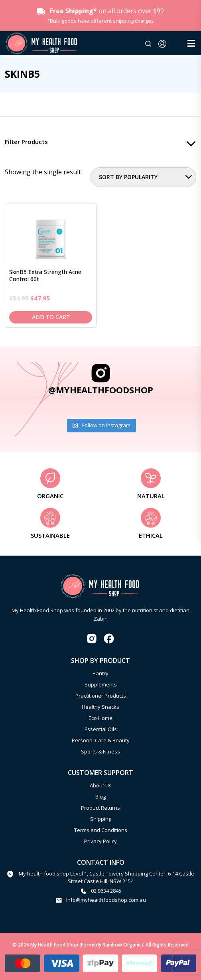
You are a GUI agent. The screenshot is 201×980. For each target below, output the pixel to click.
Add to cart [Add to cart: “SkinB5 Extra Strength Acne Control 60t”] (51, 317)
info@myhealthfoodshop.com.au (106, 900)
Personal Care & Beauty (101, 740)
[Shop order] (143, 177)
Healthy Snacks (100, 707)
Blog (100, 797)
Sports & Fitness (100, 751)
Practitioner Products (101, 696)
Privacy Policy (100, 841)
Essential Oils (101, 729)
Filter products (26, 142)
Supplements (101, 684)
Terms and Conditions (101, 830)
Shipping (101, 819)
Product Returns (100, 808)
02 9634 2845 (106, 891)
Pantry (100, 673)
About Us (101, 785)
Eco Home (100, 718)
